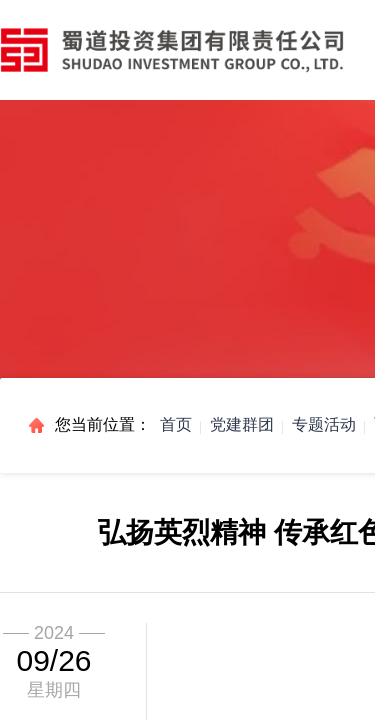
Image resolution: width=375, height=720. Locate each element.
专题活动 (324, 424)
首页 (176, 424)
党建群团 (242, 424)
